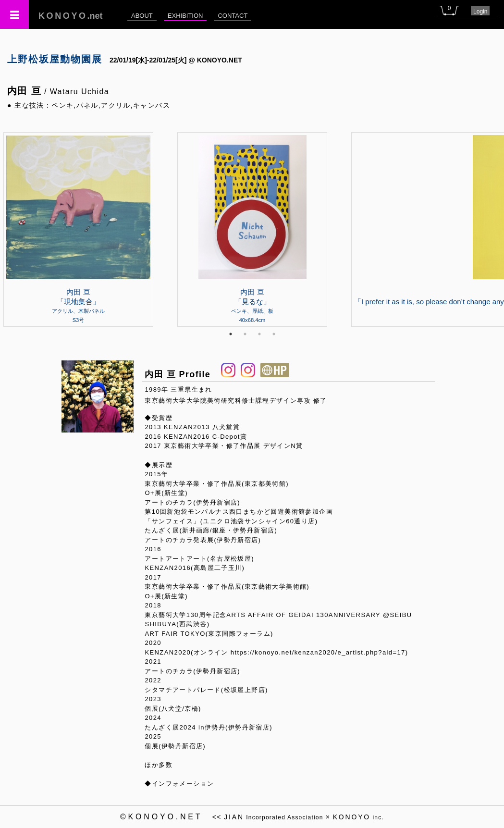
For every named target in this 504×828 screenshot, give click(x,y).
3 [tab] (259, 334)
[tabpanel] (252, 229)
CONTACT (233, 16)
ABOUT (142, 16)
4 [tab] (274, 334)
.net (71, 16)
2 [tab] (245, 334)
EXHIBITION (185, 16)
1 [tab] (231, 334)
